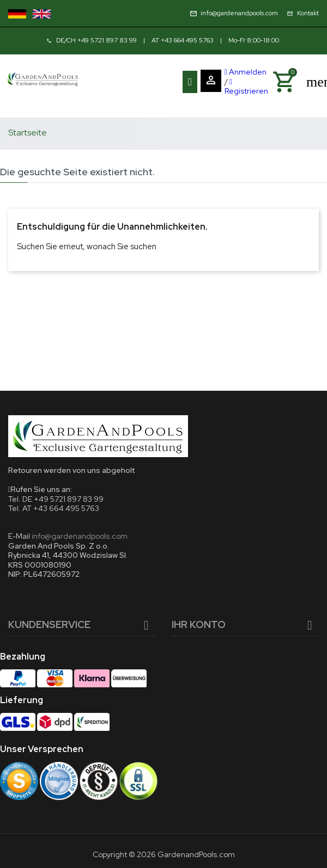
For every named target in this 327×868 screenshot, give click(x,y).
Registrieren (246, 87)
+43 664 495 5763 (187, 40)
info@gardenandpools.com (80, 536)
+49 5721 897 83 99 (107, 40)
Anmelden (246, 72)
